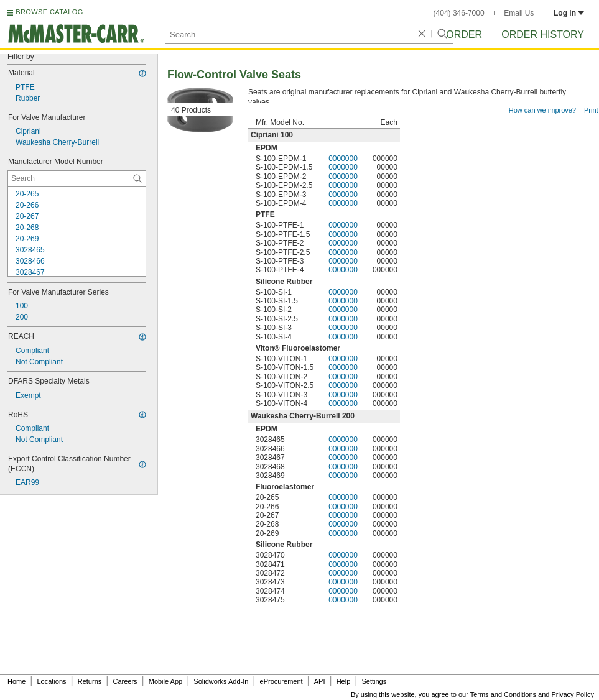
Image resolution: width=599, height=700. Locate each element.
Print (591, 110)
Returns (90, 681)
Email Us (519, 13)
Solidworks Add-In (221, 681)
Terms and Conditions (503, 694)
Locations (52, 681)
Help (344, 681)
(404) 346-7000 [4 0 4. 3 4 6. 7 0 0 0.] (459, 13)
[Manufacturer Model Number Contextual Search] (77, 178)
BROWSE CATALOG (49, 12)
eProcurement (281, 681)
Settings (374, 681)
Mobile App (165, 681)
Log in (569, 13)
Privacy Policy (573, 694)
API (320, 681)
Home (16, 681)
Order (464, 35)
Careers (125, 681)
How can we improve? (542, 110)
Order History (543, 35)
